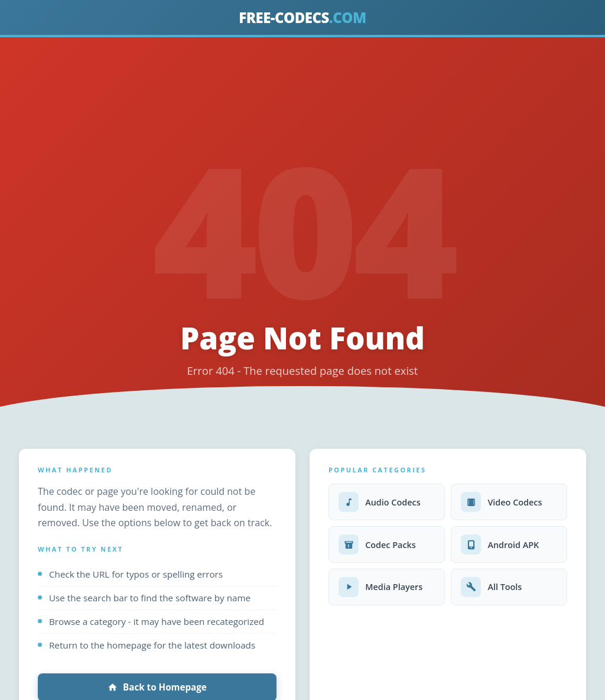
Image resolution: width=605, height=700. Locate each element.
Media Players (380, 587)
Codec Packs (377, 545)
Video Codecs (501, 502)
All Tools (491, 587)
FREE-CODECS (302, 17)
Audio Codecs (380, 502)
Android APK (500, 545)
